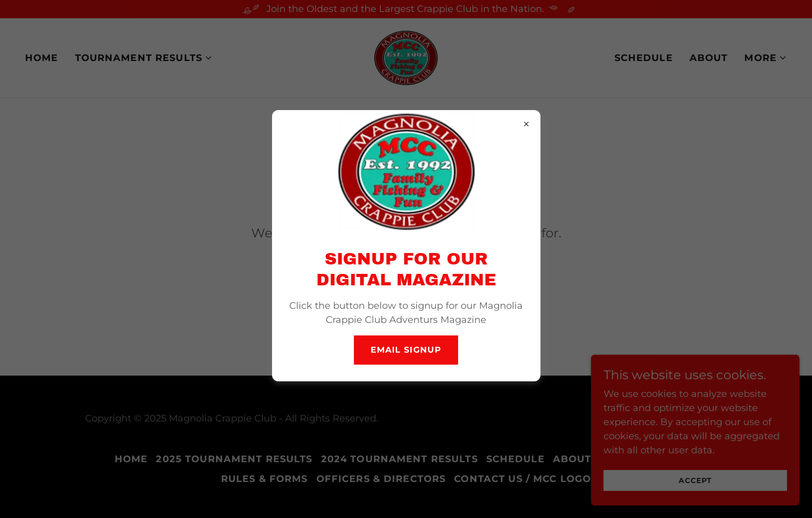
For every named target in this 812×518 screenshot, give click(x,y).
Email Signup (406, 350)
